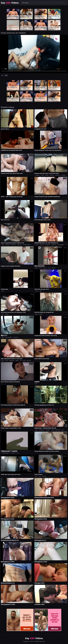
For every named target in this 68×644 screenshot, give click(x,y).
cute (49, 268)
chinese (37, 175)
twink (40, 268)
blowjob (7, 245)
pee (41, 291)
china (42, 175)
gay (6, 75)
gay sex (19, 245)
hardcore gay (27, 245)
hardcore (58, 175)
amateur (64, 175)
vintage (44, 476)
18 (21, 360)
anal (53, 430)
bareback (13, 245)
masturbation (5, 453)
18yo (24, 360)
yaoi (62, 430)
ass (40, 476)
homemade (61, 245)
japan (17, 360)
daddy (7, 314)
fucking (52, 175)
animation (41, 430)
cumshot (13, 453)
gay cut (54, 268)
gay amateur (9, 337)
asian (47, 175)
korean (41, 314)
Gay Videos (10, 3)
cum (18, 453)
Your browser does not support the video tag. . (34, 54)
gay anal (58, 430)
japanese (12, 360)
